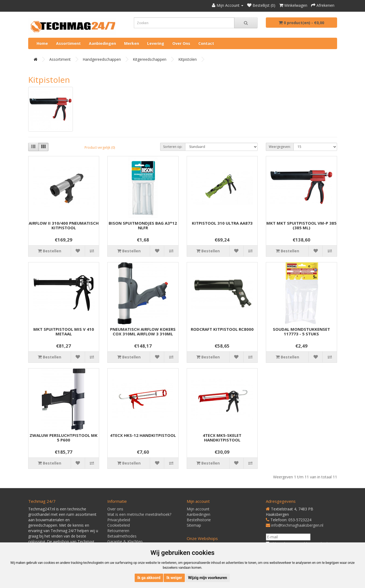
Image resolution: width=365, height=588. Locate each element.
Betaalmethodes (122, 536)
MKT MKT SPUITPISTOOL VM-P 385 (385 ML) (301, 225)
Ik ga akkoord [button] (149, 578)
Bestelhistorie (199, 520)
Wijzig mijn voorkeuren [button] (208, 578)
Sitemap (194, 525)
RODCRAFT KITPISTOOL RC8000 (222, 329)
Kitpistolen (188, 59)
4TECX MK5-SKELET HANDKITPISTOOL (222, 438)
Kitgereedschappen (150, 59)
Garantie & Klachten (125, 541)
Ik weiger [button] (174, 578)
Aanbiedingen (102, 43)
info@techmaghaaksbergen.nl (297, 525)
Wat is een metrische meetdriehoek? (139, 514)
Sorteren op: (173, 147)
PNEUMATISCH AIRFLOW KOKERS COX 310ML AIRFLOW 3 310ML (143, 331)
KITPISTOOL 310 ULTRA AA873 (222, 223)
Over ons (181, 43)
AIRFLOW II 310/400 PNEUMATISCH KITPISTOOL (64, 225)
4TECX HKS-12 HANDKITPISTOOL (143, 435)
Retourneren (118, 531)
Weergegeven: (280, 147)
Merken (132, 43)
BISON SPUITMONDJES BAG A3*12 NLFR (143, 225)
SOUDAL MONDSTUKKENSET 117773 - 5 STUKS (301, 331)
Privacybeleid (119, 520)
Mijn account (198, 509)
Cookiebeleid (119, 525)
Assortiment (68, 43)
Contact (206, 43)
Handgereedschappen (102, 59)
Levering (156, 43)
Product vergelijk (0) (100, 147)
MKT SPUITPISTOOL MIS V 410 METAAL (64, 331)
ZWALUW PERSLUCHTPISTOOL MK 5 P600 (64, 438)
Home (42, 43)
